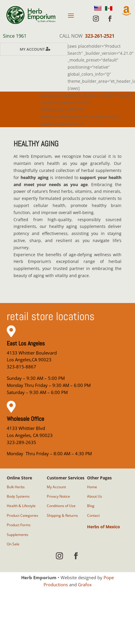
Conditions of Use (61, 506)
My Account (32, 49)
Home (92, 487)
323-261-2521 (100, 36)
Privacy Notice (58, 496)
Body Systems (18, 496)
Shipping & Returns (62, 515)
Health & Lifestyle (21, 506)
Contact (93, 515)
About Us (95, 496)
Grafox (85, 585)
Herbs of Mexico (104, 527)
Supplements (17, 535)
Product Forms (19, 525)
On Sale (13, 544)
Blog (91, 506)
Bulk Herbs (16, 487)
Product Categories (22, 515)
